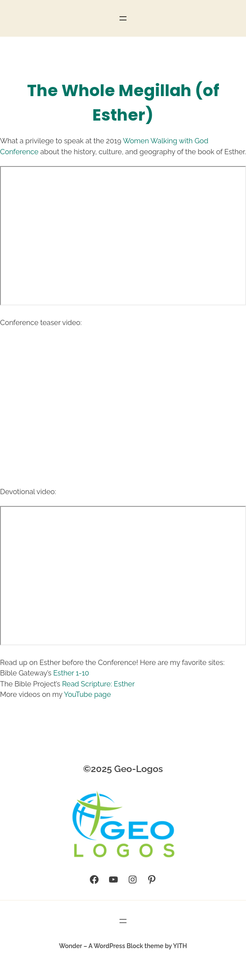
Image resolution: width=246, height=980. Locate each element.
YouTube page (88, 694)
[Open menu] (123, 18)
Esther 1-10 (71, 673)
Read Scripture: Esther (98, 684)
